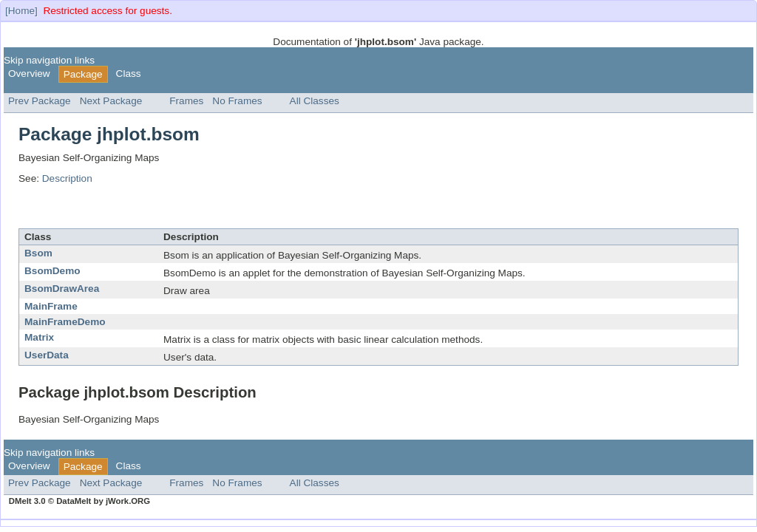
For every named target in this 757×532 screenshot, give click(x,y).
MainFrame (51, 306)
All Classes (315, 101)
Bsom (38, 253)
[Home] (21, 11)
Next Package (111, 101)
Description (67, 178)
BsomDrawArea (62, 289)
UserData (47, 355)
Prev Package (40, 101)
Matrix (39, 337)
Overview (29, 74)
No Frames (237, 101)
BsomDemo (52, 271)
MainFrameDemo (65, 322)
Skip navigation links (49, 60)
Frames (186, 101)
